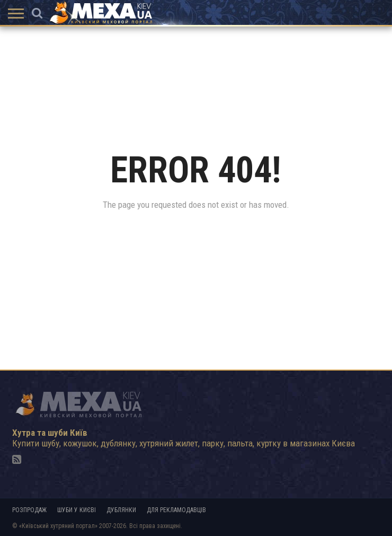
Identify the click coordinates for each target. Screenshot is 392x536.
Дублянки (121, 510)
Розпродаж (29, 510)
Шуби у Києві (77, 510)
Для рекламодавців (176, 510)
